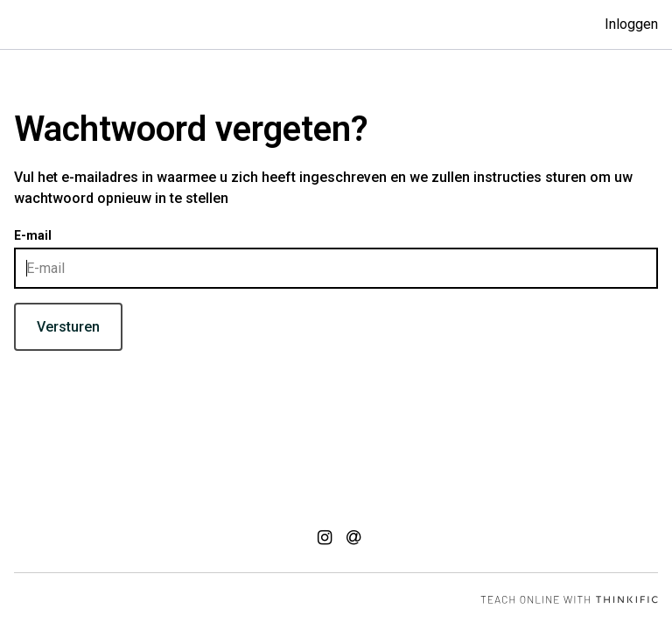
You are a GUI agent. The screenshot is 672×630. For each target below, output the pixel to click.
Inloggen (631, 24)
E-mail (33, 235)
